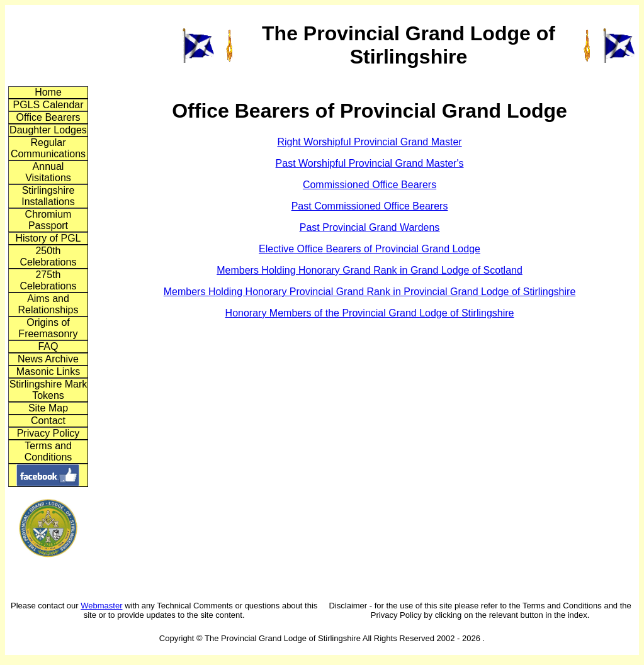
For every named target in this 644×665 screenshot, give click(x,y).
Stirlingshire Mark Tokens (48, 390)
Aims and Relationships (48, 304)
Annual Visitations (48, 172)
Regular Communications (48, 148)
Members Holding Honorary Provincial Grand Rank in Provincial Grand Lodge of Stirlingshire (370, 292)
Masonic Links (48, 372)
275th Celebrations (48, 280)
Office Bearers (48, 117)
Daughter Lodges (48, 130)
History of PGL (48, 238)
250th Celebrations (48, 256)
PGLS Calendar (48, 105)
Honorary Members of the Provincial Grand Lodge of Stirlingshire (370, 313)
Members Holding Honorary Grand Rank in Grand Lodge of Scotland (370, 270)
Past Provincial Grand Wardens (370, 227)
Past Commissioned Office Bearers (370, 206)
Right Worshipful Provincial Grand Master (369, 142)
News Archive (48, 359)
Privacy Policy (48, 433)
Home (48, 92)
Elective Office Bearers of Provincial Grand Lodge (370, 249)
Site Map (48, 408)
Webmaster (101, 606)
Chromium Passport (48, 220)
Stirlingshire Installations (48, 196)
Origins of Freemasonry (48, 328)
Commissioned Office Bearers (370, 185)
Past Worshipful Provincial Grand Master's (370, 163)
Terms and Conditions (48, 451)
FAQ (48, 346)
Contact (48, 421)
